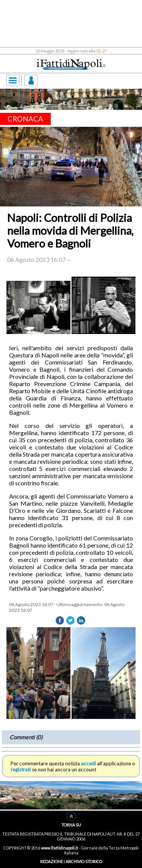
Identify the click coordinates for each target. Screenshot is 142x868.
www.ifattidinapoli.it (59, 848)
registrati (21, 770)
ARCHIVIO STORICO (84, 861)
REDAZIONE (51, 861)
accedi (88, 763)
